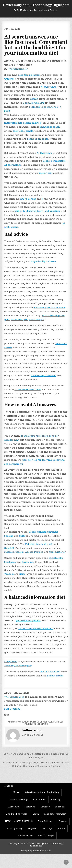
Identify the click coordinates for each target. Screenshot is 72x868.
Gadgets (45, 807)
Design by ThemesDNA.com (36, 851)
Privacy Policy (15, 828)
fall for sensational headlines (36, 628)
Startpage (10, 562)
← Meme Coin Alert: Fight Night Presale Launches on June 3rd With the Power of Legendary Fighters (36, 764)
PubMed (30, 544)
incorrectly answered (43, 375)
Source (61, 828)
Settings (48, 828)
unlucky (9, 79)
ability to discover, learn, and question (37, 211)
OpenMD (9, 548)
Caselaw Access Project (29, 552)
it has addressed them (28, 389)
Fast (45, 722)
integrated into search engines (22, 123)
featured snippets (38, 139)
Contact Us (40, 800)
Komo (22, 574)
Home (16, 792)
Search (44, 724)
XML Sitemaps (46, 836)
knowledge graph (50, 127)
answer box (45, 173)
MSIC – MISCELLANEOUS (19, 821)
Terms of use (25, 836)
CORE (22, 536)
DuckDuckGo (56, 558)
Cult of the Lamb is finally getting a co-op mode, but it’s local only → (36, 756)
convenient (32, 722)
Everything (14, 807)
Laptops (60, 807)
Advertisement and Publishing (42, 792)
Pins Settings (46, 821)
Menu (10, 786)
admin (39, 730)
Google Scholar (37, 532)
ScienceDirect (44, 544)
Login (36, 814)
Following (30, 807)
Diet (40, 722)
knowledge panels (23, 131)
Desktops (56, 800)
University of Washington (18, 666)
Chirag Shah (11, 662)
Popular (63, 821)
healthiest (58, 722)
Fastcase (9, 552)
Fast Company (12, 709)
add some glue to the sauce (50, 307)
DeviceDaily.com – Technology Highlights (36, 5)
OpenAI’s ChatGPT (33, 103)
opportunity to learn (43, 261)
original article (55, 676)
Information (30, 724)
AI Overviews (48, 87)
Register (33, 828)
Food (50, 722)
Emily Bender (28, 199)
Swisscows (28, 562)
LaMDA (34, 99)
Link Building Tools (16, 814)
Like (38, 724)
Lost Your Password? (55, 814)
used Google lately (29, 75)
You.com (9, 574)
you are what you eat (28, 620)
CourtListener (57, 552)
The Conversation (18, 69)
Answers (22, 722)
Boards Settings (19, 800)
